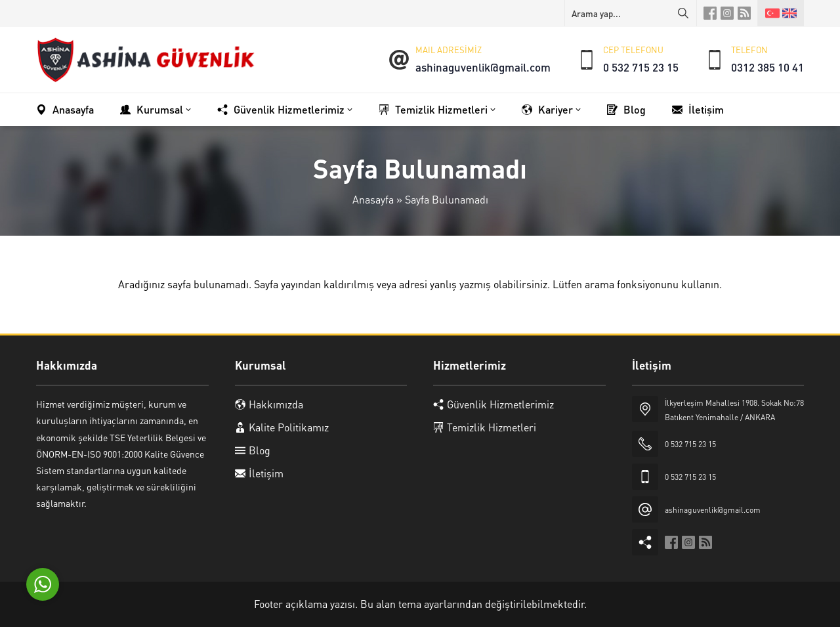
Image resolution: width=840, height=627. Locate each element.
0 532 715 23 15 (641, 67)
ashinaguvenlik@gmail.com (483, 67)
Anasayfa (373, 199)
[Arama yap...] (631, 13)
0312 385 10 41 (767, 67)
